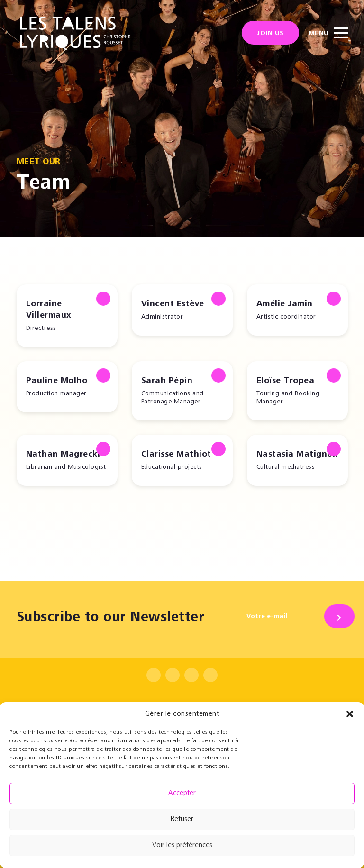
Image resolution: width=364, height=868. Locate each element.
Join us (270, 34)
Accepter (182, 793)
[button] (350, 714)
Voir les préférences (182, 845)
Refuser (182, 819)
